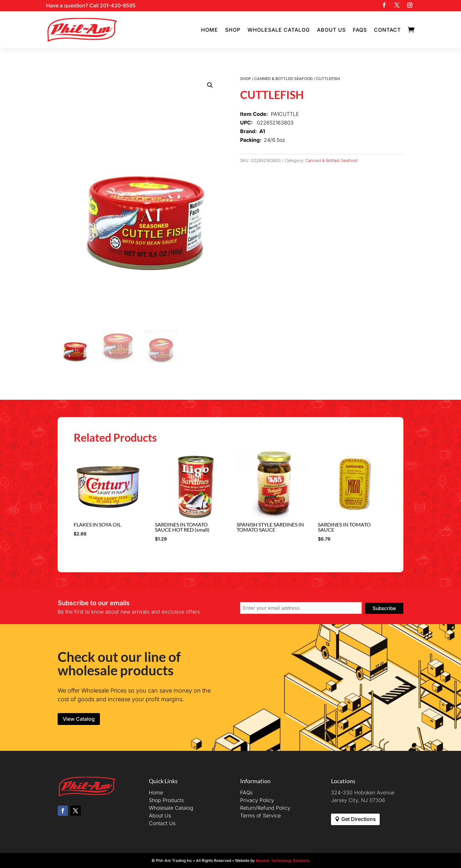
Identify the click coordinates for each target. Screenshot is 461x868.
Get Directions (359, 819)
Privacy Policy (257, 800)
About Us (331, 30)
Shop (233, 30)
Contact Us (162, 823)
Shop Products (166, 800)
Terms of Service (260, 816)
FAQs (360, 30)
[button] (210, 85)
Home (210, 30)
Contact (387, 30)
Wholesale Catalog (279, 30)
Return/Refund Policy (265, 808)
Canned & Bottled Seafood (283, 79)
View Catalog (79, 719)
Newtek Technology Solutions (283, 860)
